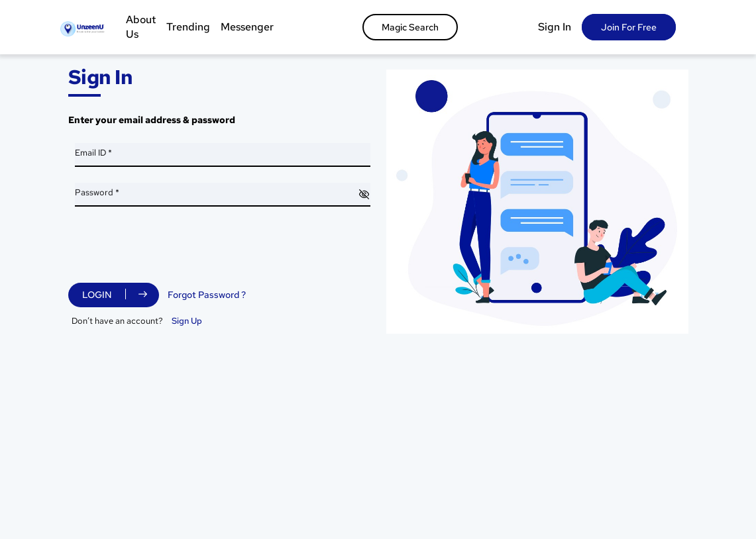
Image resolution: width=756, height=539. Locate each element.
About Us (141, 27)
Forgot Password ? (207, 295)
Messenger (247, 27)
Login (97, 295)
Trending (188, 27)
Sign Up (187, 321)
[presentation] (176, 248)
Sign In (555, 27)
